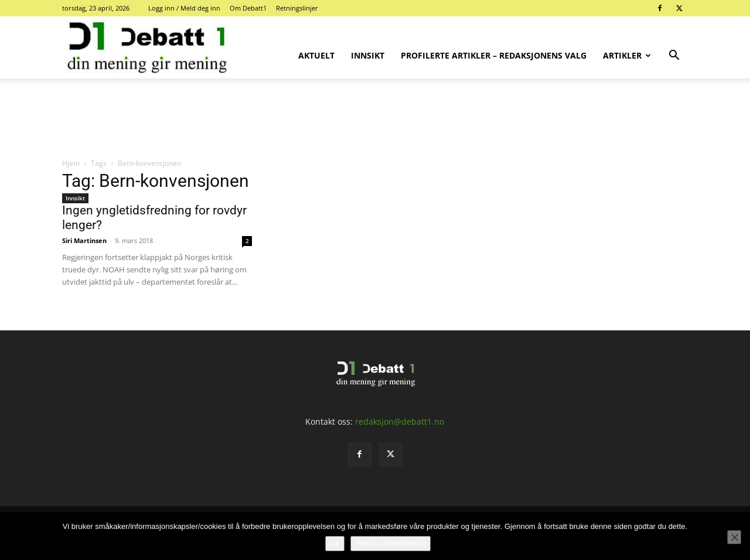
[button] (674, 57)
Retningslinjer (297, 8)
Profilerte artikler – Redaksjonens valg (494, 55)
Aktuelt (316, 55)
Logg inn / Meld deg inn (184, 8)
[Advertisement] (375, 119)
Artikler (627, 55)
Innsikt (368, 55)
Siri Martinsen (84, 240)
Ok (335, 543)
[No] (734, 537)
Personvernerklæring (391, 543)
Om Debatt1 (248, 8)
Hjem (71, 163)
